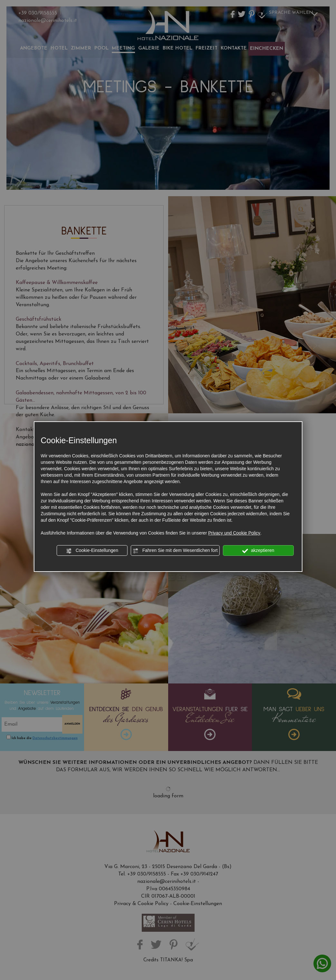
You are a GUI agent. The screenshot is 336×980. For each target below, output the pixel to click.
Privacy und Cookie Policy (234, 533)
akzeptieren (258, 551)
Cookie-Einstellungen (92, 551)
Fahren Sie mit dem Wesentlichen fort (175, 551)
